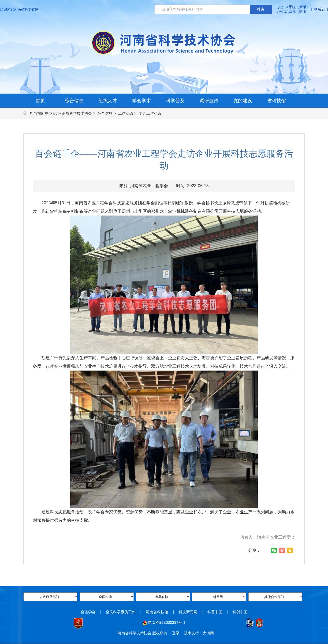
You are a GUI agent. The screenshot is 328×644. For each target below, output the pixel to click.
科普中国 (215, 612)
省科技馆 (276, 101)
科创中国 (240, 612)
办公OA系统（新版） (293, 7)
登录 (176, 633)
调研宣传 (209, 101)
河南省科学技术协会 (75, 113)
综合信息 (74, 101)
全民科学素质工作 (121, 612)
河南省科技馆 (157, 612)
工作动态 (126, 113)
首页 (40, 101)
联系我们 (321, 9)
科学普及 (175, 101)
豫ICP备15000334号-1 (167, 623)
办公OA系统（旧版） (293, 12)
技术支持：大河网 (199, 633)
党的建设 (243, 101)
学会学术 (142, 101)
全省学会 (88, 612)
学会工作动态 (150, 113)
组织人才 (108, 101)
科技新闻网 (188, 612)
